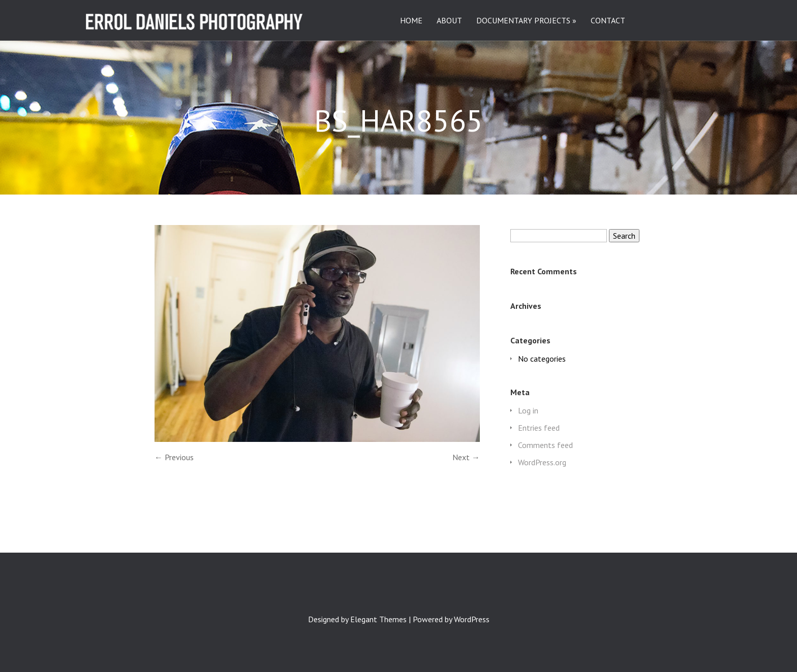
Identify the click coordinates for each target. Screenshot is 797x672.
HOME (411, 21)
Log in (528, 410)
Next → (466, 457)
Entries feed (539, 428)
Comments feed (545, 445)
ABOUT (449, 21)
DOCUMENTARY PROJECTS (523, 21)
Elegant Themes (378, 619)
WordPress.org (542, 462)
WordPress (472, 619)
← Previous (174, 457)
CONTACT (608, 21)
